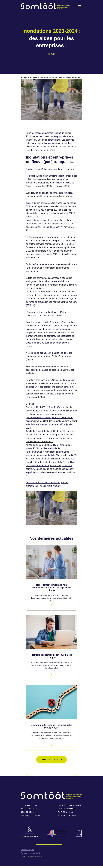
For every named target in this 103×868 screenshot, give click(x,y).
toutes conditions (44, 193)
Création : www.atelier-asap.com (33, 856)
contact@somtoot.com (30, 816)
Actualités (33, 77)
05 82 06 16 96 (27, 812)
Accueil (24, 77)
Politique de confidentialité (30, 853)
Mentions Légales (27, 850)
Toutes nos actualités (52, 759)
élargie (69, 278)
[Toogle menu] (80, 6)
